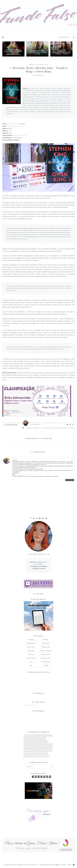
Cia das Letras (45, 428)
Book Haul (31, 647)
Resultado (46, 643)
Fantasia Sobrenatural (37, 739)
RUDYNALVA (14, 457)
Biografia (48, 750)
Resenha (72, 428)
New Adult (35, 747)
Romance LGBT (38, 750)
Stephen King (11, 126)
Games (46, 665)
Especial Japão (46, 658)
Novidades (31, 651)
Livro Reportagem (40, 753)
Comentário (36, 425)
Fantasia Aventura (46, 744)
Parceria (65, 428)
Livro (59, 428)
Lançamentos (31, 643)
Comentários (39, 75)
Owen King (20, 126)
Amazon (16, 135)
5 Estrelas (28, 428)
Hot (26, 739)
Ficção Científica (31, 756)
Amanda (36, 428)
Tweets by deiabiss (30, 705)
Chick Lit (28, 750)
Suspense (49, 736)
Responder (70, 480)
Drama (38, 741)
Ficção (53, 428)
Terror (45, 741)
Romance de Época (31, 744)
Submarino (23, 135)
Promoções (46, 647)
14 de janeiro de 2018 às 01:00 (64, 458)
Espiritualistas (44, 756)
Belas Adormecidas (13, 124)
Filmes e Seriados (46, 651)
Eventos (31, 654)
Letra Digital (46, 654)
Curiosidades (31, 658)
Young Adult (29, 741)
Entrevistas (46, 662)
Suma (10, 131)
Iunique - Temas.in (67, 865)
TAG (31, 662)
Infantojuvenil (46, 747)
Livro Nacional (30, 736)
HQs (31, 665)
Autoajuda (28, 753)
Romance (40, 736)
